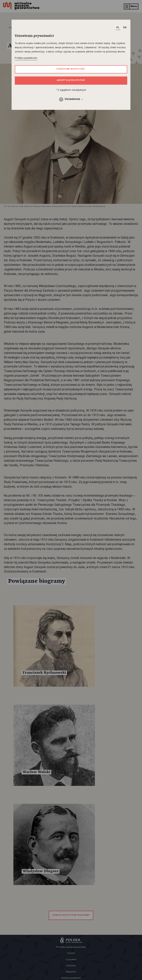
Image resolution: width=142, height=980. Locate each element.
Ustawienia (71, 99)
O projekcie (71, 960)
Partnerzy (71, 966)
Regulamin (71, 972)
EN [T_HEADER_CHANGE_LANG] (125, 28)
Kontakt (71, 953)
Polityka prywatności (26, 58)
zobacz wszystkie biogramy (71, 915)
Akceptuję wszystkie (71, 80)
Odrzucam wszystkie (71, 69)
